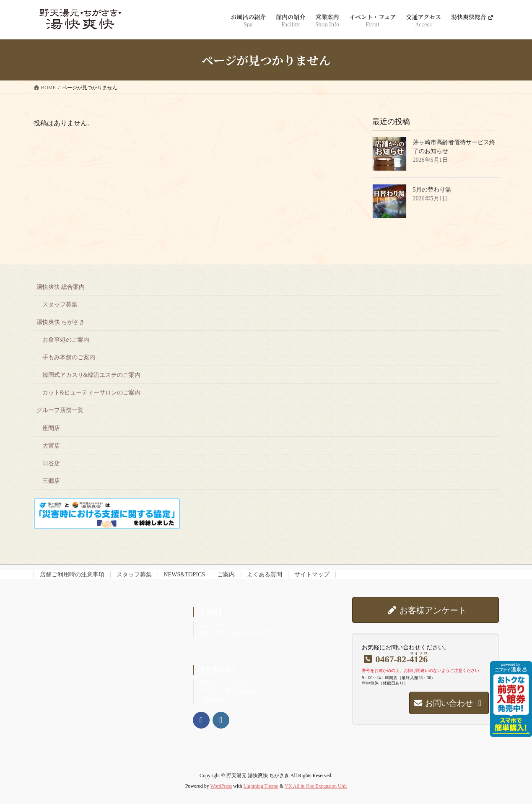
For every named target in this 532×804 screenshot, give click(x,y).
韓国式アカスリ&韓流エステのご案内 (92, 375)
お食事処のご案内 (66, 340)
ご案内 (226, 574)
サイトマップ (312, 574)
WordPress (221, 786)
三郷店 (51, 481)
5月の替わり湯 (432, 190)
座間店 (51, 428)
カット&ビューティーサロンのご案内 (92, 393)
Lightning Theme (261, 786)
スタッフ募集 (60, 305)
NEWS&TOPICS (185, 574)
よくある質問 (265, 574)
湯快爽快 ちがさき (61, 322)
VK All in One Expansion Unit (316, 786)
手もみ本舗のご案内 (69, 357)
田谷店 (51, 463)
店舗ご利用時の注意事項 (72, 574)
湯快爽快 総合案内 (61, 287)
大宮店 (51, 446)
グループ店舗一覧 (60, 410)
